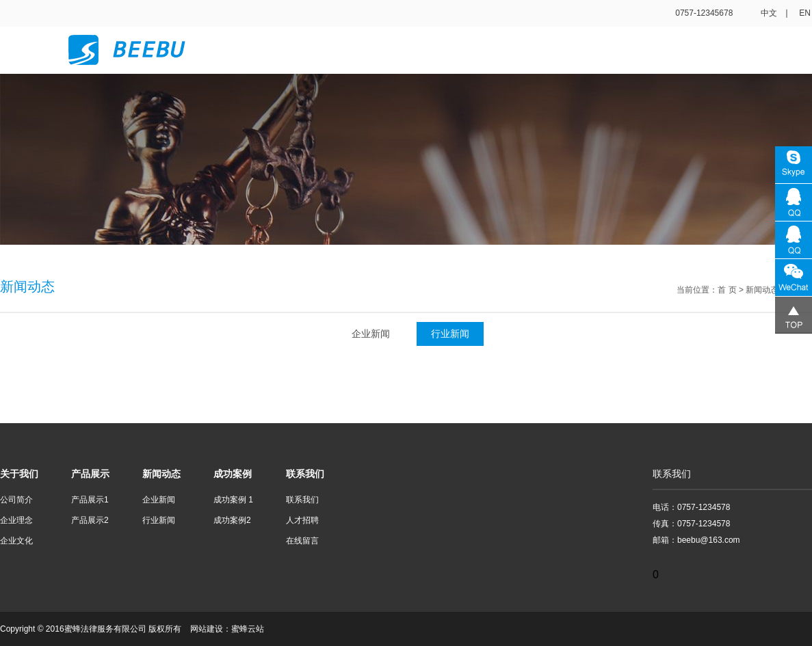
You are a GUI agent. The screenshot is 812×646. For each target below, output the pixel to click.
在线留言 (302, 541)
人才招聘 (302, 520)
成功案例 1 (233, 500)
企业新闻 (371, 334)
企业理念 (16, 520)
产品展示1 (90, 500)
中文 (769, 13)
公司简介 (16, 500)
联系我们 (302, 500)
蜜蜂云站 (248, 629)
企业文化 (16, 541)
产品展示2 (90, 520)
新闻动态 (762, 290)
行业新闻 (450, 334)
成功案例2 (232, 520)
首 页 (727, 290)
